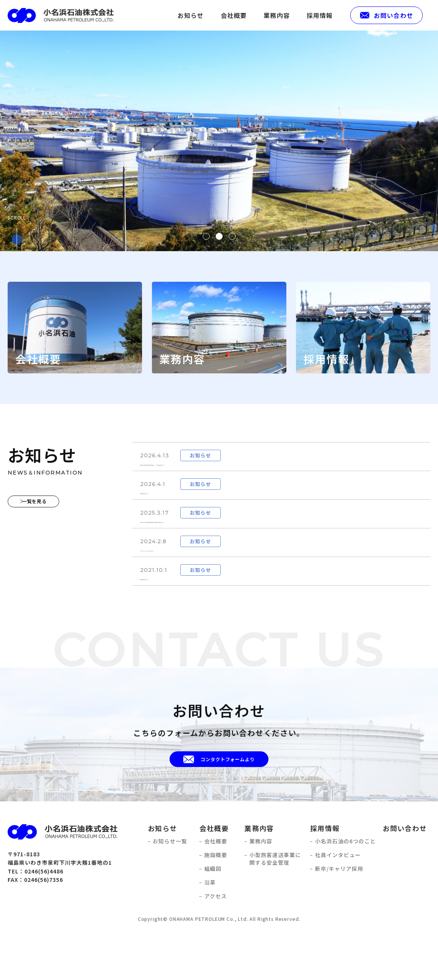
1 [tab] (206, 236)
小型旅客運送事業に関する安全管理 (275, 905)
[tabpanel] (219, 141)
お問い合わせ (405, 874)
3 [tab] (232, 236)
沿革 (210, 929)
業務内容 (277, 15)
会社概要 (234, 15)
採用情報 (320, 15)
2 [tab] (219, 236)
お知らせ (191, 15)
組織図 (213, 915)
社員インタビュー (338, 901)
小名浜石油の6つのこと (345, 887)
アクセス (216, 942)
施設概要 (216, 901)
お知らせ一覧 (170, 887)
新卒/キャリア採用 (339, 915)
